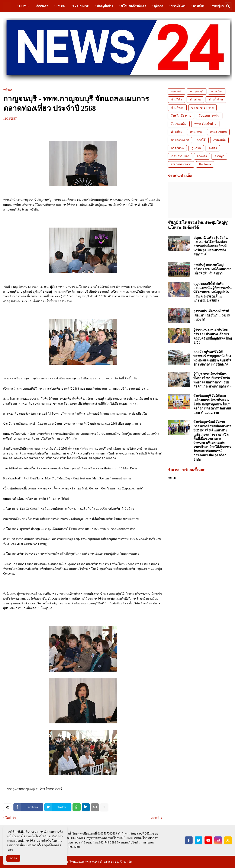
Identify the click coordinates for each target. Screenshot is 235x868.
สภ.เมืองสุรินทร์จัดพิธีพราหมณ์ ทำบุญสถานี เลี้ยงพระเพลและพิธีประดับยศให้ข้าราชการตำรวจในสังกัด (212, 358)
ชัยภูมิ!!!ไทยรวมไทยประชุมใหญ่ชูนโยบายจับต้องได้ (198, 225)
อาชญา (219, 156)
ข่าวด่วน (195, 99)
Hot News (205, 164)
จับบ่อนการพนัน (209, 116)
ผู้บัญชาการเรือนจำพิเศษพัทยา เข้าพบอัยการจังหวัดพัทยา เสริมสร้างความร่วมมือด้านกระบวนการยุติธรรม (213, 380)
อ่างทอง (202, 156)
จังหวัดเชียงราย (181, 116)
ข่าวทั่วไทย (216, 99)
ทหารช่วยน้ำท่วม (205, 124)
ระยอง (213, 148)
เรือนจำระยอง (180, 156)
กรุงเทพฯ (177, 91)
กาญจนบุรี (197, 91)
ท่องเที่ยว (177, 132)
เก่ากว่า (156, 818)
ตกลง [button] (13, 858)
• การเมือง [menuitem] (198, 6)
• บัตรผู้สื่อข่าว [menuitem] (104, 6)
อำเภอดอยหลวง (181, 164)
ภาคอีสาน (177, 148)
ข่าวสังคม (177, 108)
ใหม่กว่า (11, 818)
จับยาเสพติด (179, 124)
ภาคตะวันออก (180, 140)
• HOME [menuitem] (23, 6)
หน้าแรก (9, 90)
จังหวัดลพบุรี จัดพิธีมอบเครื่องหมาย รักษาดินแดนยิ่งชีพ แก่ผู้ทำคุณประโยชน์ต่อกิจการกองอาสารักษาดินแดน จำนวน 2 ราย (212, 404)
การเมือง (217, 91)
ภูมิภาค (196, 148)
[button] (219, 6)
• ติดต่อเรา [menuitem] (41, 6)
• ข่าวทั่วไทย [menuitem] (177, 6)
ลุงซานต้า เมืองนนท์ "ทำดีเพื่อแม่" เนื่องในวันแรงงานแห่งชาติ (212, 315)
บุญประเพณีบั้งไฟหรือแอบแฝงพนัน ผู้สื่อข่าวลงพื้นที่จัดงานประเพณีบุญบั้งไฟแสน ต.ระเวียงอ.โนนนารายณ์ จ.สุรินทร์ (212, 292)
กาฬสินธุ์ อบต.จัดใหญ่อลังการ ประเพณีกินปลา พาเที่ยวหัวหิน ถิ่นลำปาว (212, 269)
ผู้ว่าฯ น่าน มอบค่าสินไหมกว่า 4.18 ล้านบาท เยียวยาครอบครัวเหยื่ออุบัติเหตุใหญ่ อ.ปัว (213, 336)
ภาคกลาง (196, 132)
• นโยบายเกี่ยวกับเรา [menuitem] (133, 6)
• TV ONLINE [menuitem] (80, 6)
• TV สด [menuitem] (59, 6)
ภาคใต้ (201, 140)
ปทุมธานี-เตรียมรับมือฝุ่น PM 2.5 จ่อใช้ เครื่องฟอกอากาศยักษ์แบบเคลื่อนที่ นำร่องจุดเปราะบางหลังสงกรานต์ (210, 246)
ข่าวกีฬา (176, 99)
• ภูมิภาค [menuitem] (158, 6)
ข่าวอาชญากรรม (202, 108)
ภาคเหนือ (219, 140)
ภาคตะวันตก (218, 132)
